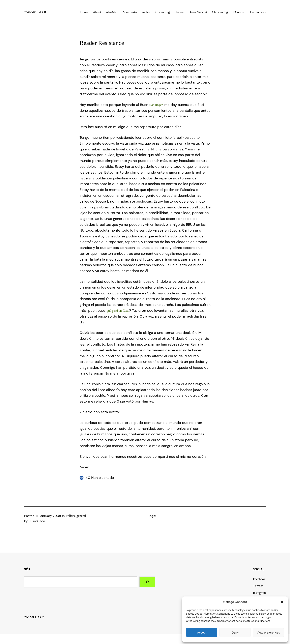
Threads (258, 586)
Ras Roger (156, 105)
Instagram (259, 593)
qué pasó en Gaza (118, 311)
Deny (235, 632)
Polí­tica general (76, 516)
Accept (202, 632)
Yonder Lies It (35, 12)
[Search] (147, 582)
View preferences (268, 632)
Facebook (259, 579)
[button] (282, 602)
